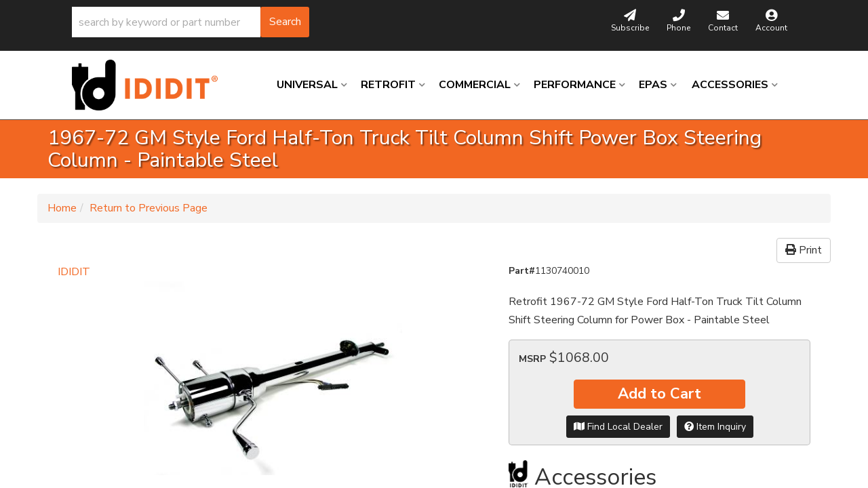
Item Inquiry (715, 427)
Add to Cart (659, 394)
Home (62, 208)
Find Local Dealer (618, 427)
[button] (191, 22)
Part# (522, 271)
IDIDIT (74, 272)
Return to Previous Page (149, 208)
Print (804, 250)
